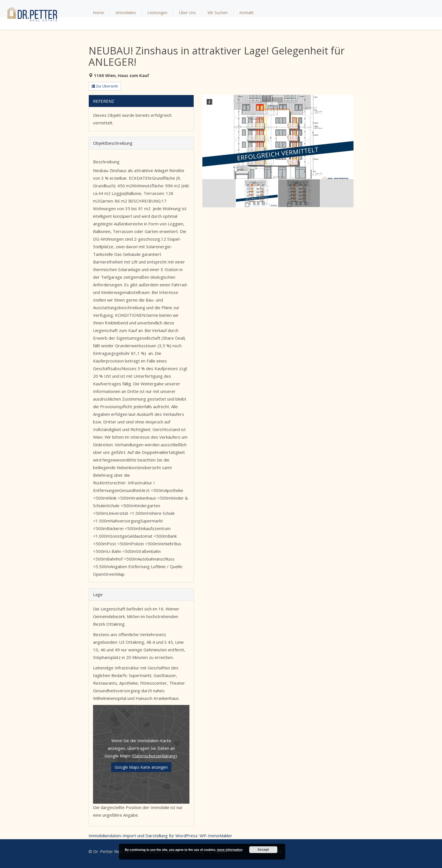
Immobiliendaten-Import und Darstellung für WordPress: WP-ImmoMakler (160, 836)
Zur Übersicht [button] (105, 86)
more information (230, 850)
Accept (263, 850)
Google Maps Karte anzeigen (141, 767)
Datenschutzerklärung (154, 755)
